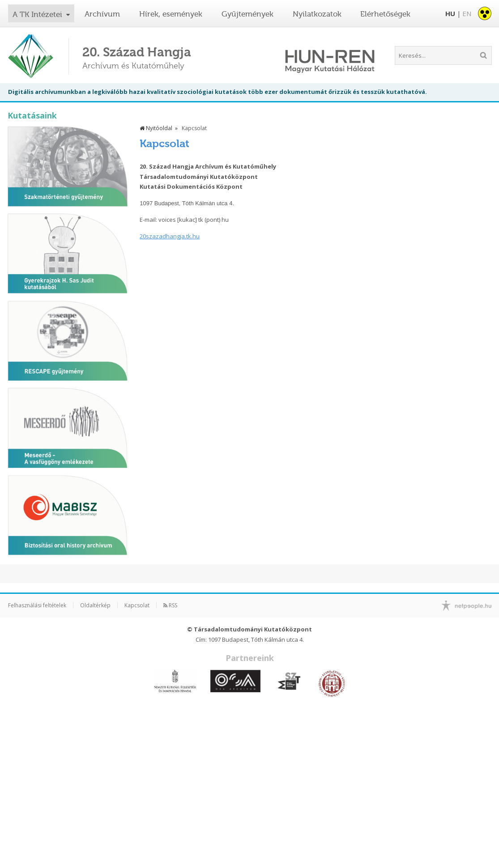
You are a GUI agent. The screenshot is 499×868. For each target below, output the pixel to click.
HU (450, 13)
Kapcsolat (137, 605)
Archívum (102, 14)
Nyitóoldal (156, 128)
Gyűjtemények (247, 14)
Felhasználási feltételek (37, 605)
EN (467, 13)
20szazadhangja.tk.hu (170, 236)
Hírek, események (171, 14)
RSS (170, 605)
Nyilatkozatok (317, 14)
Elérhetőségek (385, 14)
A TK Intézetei (38, 14)
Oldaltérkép (95, 605)
